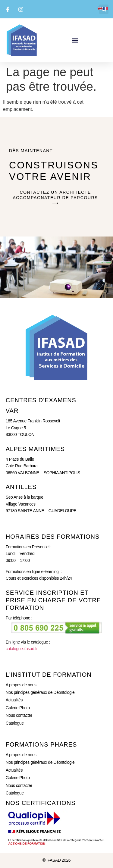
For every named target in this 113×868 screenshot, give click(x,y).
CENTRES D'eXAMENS (41, 400)
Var (12, 411)
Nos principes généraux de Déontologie (40, 692)
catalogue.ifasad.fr (22, 649)
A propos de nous (21, 685)
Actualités (14, 700)
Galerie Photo (18, 708)
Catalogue (15, 723)
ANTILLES (21, 487)
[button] (75, 40)
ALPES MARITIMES (35, 449)
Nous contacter (19, 715)
